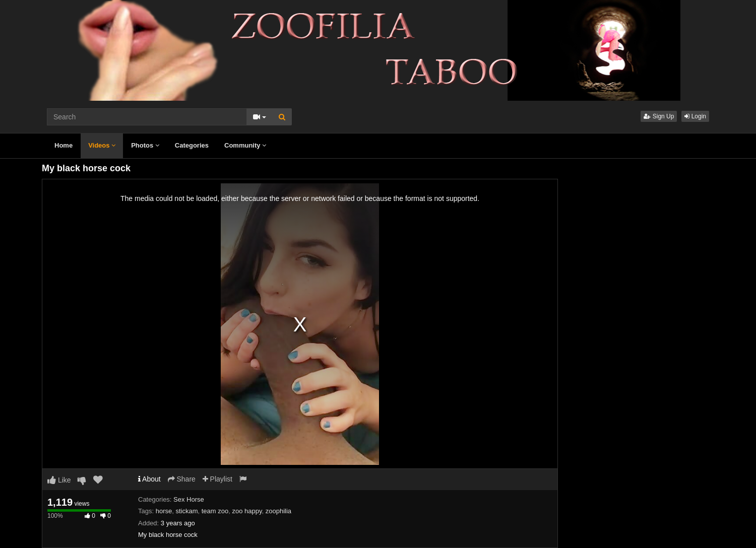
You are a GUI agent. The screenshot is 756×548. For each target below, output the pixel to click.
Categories (192, 145)
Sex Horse (189, 499)
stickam (186, 511)
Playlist (217, 479)
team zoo (215, 511)
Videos (102, 145)
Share (182, 479)
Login (695, 116)
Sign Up (659, 116)
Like (59, 480)
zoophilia (278, 511)
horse (164, 511)
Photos (145, 145)
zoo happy (247, 511)
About (149, 479)
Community (245, 145)
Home (64, 145)
